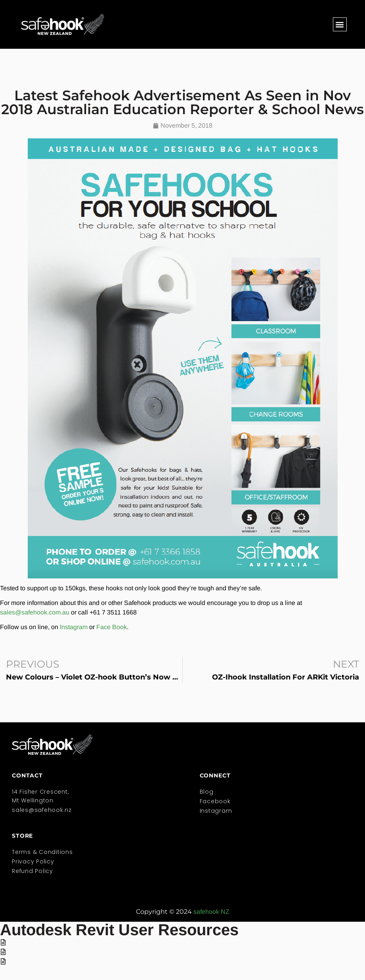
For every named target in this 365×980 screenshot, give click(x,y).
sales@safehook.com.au (35, 612)
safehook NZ (211, 912)
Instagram (74, 627)
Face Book (112, 627)
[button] (340, 24)
